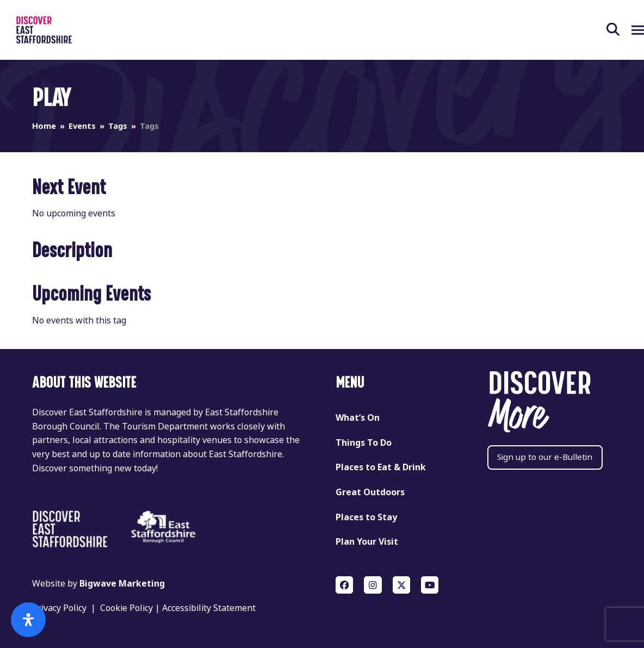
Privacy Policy (59, 609)
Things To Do (364, 443)
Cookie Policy (126, 609)
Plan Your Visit (367, 542)
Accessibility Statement (209, 609)
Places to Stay (366, 517)
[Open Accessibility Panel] (28, 620)
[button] (602, 30)
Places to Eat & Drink (381, 468)
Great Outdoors (370, 492)
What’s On (358, 418)
